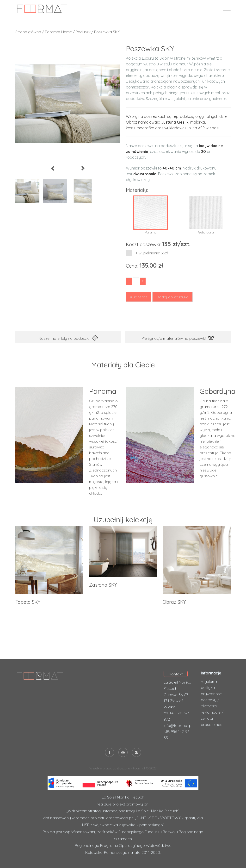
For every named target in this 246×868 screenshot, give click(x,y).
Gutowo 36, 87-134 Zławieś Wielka (177, 701)
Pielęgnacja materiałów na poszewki (178, 338)
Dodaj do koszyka (172, 297)
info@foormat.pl (178, 725)
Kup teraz (139, 297)
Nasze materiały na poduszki (68, 338)
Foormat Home (58, 32)
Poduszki (83, 32)
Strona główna (28, 32)
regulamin (210, 681)
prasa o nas (212, 724)
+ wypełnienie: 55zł (149, 253)
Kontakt (176, 674)
